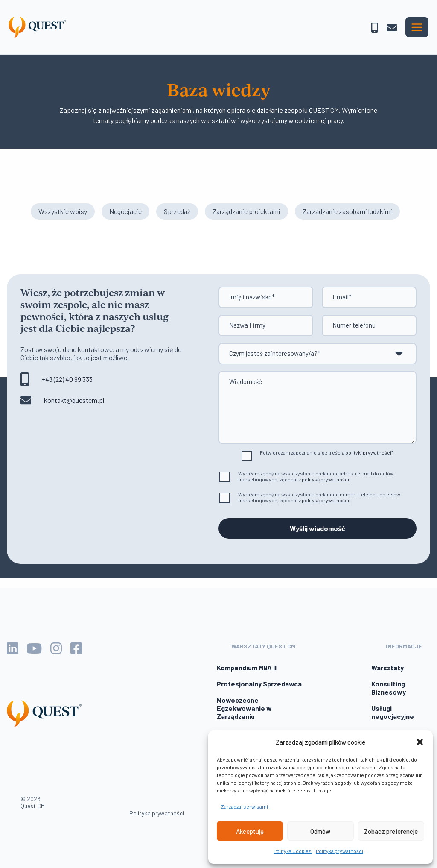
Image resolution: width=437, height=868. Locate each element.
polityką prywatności (325, 479)
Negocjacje (125, 211)
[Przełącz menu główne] (417, 27)
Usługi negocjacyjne (393, 712)
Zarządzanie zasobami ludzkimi (347, 211)
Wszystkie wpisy (63, 211)
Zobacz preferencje (391, 831)
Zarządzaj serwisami (245, 806)
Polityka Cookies (293, 851)
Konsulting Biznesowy (389, 688)
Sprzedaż (177, 211)
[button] (420, 742)
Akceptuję (250, 831)
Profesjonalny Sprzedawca (259, 684)
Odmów (320, 831)
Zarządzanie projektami (246, 211)
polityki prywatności (368, 452)
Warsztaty (387, 667)
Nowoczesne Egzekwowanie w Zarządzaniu (244, 708)
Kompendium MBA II (247, 667)
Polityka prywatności (339, 851)
